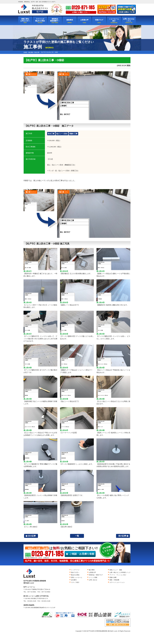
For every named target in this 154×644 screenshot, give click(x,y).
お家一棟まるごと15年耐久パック (120, 572)
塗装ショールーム (77, 577)
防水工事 (51, 134)
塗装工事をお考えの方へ (25, 20)
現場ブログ (99, 20)
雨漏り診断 (113, 577)
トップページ (75, 570)
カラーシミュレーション (117, 582)
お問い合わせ (93, 580)
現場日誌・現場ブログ (96, 575)
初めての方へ (75, 572)
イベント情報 (93, 577)
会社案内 (74, 580)
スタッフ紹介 (75, 582)
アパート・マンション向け (118, 575)
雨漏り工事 (73, 134)
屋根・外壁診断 (114, 580)
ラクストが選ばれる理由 (40, 20)
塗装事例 (70, 20)
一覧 (77, 536)
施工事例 (92, 570)
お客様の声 (84, 20)
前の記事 (122, 536)
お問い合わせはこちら (129, 20)
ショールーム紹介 (114, 20)
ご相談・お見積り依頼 (82, 554)
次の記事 (32, 536)
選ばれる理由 (75, 575)
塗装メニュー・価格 (116, 570)
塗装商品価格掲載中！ (55, 20)
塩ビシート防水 (62, 134)
